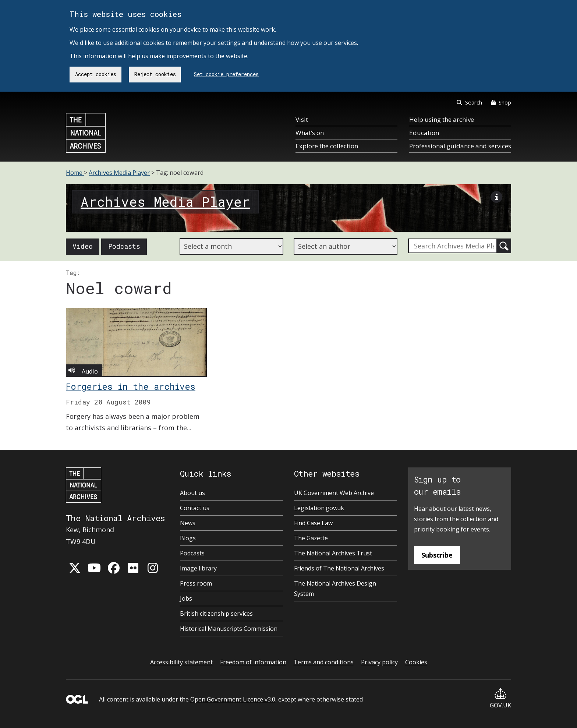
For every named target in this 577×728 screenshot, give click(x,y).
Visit (302, 119)
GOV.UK (500, 699)
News (188, 523)
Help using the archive (442, 119)
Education (424, 133)
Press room (196, 583)
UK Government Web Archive (334, 493)
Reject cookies (155, 74)
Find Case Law (313, 523)
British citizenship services (216, 614)
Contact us (195, 508)
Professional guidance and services (460, 146)
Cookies (416, 662)
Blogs (188, 538)
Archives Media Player (119, 173)
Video (83, 246)
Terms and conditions (324, 662)
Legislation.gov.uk (319, 508)
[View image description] (496, 199)
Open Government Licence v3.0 (233, 699)
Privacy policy (379, 662)
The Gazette (311, 538)
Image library (198, 568)
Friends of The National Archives (339, 568)
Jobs (186, 598)
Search (469, 102)
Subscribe (437, 555)
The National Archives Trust (333, 553)
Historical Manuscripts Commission (229, 629)
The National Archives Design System (335, 589)
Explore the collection (327, 146)
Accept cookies (96, 74)
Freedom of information (253, 662)
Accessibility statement (181, 662)
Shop (501, 102)
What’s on (310, 133)
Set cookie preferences (226, 74)
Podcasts (124, 246)
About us (192, 493)
